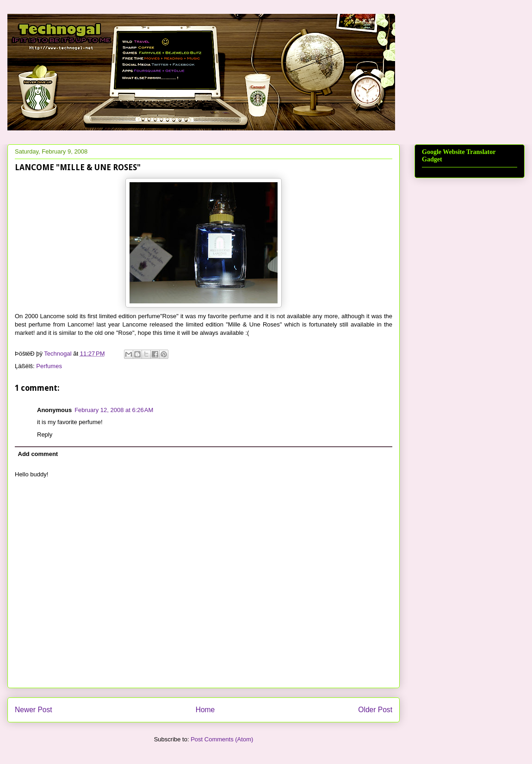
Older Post (375, 710)
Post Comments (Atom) (222, 739)
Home (205, 710)
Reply (45, 434)
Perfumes (49, 366)
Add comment (38, 454)
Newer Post (34, 710)
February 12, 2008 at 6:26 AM (114, 410)
